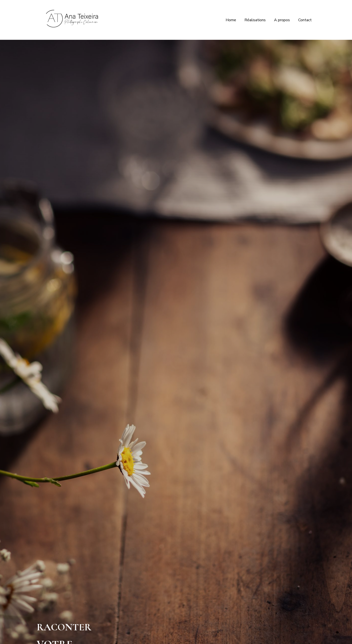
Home (231, 20)
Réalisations (255, 20)
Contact (305, 20)
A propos (282, 20)
